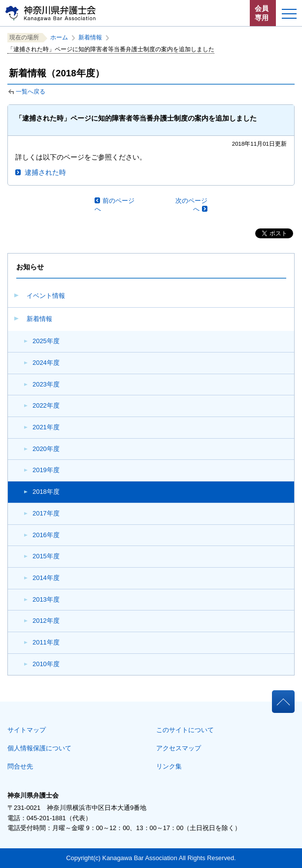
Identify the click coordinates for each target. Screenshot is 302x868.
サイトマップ (27, 730)
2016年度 (46, 535)
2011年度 (46, 642)
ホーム (59, 37)
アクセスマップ (179, 748)
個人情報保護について (39, 748)
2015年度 (46, 556)
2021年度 (46, 427)
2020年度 (46, 449)
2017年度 (46, 513)
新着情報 (39, 319)
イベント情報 (46, 296)
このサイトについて (185, 730)
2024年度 (46, 363)
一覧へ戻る (31, 92)
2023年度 (46, 384)
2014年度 (46, 578)
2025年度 (46, 341)
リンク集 (169, 766)
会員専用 (262, 13)
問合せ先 (20, 766)
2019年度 (46, 470)
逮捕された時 (45, 172)
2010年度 (46, 664)
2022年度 (46, 405)
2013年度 (46, 599)
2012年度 (46, 621)
